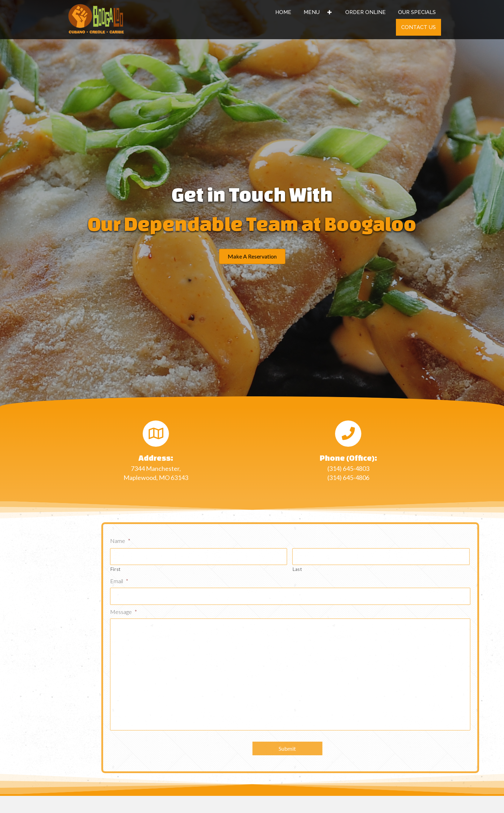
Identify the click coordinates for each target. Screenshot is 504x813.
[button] (252, 256)
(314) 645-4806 (348, 478)
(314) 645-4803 (348, 468)
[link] (283, 12)
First (184, 569)
